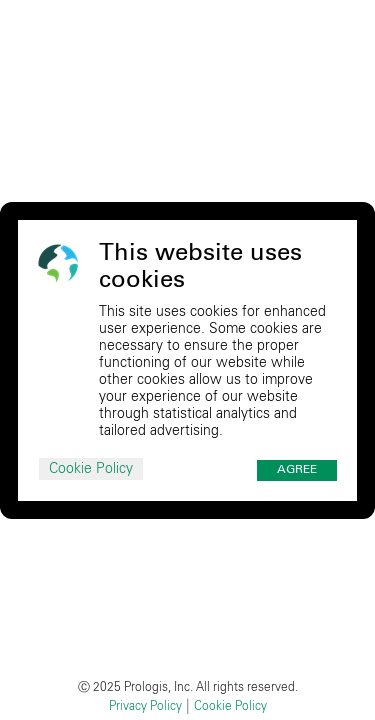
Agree (297, 470)
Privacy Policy (145, 706)
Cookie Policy (91, 469)
